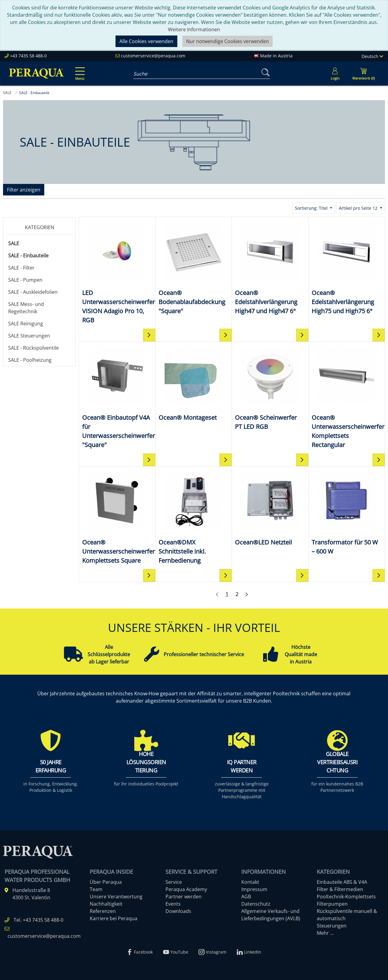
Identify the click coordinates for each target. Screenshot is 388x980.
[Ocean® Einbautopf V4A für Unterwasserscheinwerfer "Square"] (117, 397)
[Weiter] (247, 595)
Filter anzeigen (24, 190)
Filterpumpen (332, 904)
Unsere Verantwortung (116, 897)
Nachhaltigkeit (106, 904)
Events (173, 904)
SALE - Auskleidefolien (33, 292)
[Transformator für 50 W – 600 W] (347, 513)
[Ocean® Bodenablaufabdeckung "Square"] (194, 268)
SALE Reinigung (26, 324)
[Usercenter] (335, 73)
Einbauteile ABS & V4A (342, 882)
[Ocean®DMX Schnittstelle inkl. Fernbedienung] (194, 517)
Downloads (178, 911)
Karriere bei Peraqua (114, 918)
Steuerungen (332, 926)
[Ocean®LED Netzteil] (270, 508)
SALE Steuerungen (29, 336)
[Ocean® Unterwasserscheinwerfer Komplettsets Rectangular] (347, 397)
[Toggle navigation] (79, 70)
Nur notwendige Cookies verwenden (227, 41)
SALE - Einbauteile (28, 256)
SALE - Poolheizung (30, 360)
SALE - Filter (21, 268)
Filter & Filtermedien (340, 889)
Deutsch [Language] (372, 56)
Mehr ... (325, 933)
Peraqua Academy (186, 889)
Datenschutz (256, 904)
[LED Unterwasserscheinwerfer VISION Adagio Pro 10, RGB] (117, 272)
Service (174, 882)
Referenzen (103, 911)
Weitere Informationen (194, 29)
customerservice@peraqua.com (153, 56)
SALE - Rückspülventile (33, 348)
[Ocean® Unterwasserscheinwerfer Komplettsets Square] (117, 517)
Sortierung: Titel (312, 208)
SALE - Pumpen (25, 280)
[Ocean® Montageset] (194, 383)
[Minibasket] (363, 73)
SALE (14, 243)
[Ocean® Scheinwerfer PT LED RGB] (270, 388)
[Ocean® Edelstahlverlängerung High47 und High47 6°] (270, 268)
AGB (246, 897)
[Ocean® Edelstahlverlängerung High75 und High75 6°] (347, 268)
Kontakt (250, 882)
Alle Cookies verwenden (146, 41)
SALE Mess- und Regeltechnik (26, 308)
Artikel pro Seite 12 (359, 208)
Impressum (254, 889)
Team (96, 889)
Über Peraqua (106, 882)
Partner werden (184, 897)
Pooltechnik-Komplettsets (346, 897)
